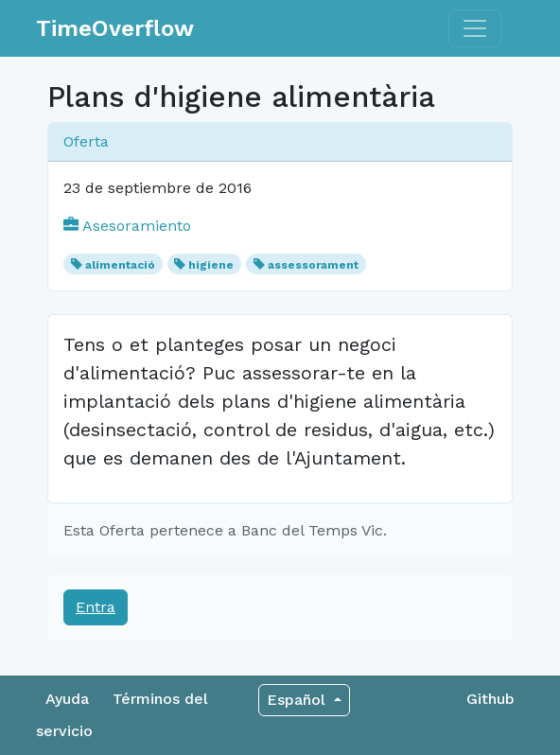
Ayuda (67, 699)
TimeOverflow (115, 28)
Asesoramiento (127, 226)
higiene (211, 265)
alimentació (120, 265)
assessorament (313, 265)
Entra (96, 607)
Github (490, 699)
